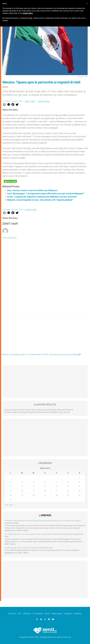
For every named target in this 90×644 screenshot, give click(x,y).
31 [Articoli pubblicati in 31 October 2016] (11, 500)
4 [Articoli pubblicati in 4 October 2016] (22, 482)
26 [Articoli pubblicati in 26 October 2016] (34, 495)
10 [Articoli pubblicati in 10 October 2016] (11, 486)
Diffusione (27, 614)
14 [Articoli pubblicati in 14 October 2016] (56, 486)
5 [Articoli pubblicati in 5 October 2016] (34, 482)
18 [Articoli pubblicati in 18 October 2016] (22, 491)
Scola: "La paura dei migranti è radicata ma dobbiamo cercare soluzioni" (42, 197)
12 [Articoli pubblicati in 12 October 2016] (34, 486)
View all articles (9, 238)
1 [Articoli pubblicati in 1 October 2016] (68, 477)
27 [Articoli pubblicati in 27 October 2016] (45, 495)
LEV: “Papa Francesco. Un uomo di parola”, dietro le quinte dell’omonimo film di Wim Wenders (39, 534)
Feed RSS (46, 515)
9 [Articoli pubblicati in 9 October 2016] (79, 482)
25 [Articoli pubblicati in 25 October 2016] (22, 495)
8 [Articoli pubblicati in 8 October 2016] (68, 482)
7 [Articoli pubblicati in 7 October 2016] (56, 482)
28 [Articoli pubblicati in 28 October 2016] (56, 495)
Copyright (68, 614)
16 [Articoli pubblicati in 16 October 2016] (79, 486)
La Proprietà (38, 614)
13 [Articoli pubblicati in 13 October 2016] (45, 486)
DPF (20, 614)
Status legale (57, 614)
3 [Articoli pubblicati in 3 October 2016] (11, 482)
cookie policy (28, 13)
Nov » (11, 505)
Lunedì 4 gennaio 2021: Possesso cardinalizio (22, 548)
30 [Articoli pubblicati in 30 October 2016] (79, 495)
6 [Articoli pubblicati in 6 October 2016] (45, 482)
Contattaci (78, 614)
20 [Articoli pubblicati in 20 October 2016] (45, 491)
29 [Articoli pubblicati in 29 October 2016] (68, 495)
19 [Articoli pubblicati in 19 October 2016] (34, 491)
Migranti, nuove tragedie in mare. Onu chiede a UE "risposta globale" (40, 200)
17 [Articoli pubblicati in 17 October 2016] (11, 491)
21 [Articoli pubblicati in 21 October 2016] (56, 491)
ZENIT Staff (30, 101)
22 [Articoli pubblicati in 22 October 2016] (68, 491)
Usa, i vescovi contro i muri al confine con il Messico (32, 190)
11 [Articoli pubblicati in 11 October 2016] (22, 486)
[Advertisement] (45, 335)
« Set (6, 505)
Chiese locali (44, 101)
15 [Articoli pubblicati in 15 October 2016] (68, 486)
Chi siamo (12, 614)
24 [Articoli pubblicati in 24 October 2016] (11, 495)
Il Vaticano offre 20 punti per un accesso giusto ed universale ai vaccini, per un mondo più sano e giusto (43, 521)
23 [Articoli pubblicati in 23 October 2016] (79, 491)
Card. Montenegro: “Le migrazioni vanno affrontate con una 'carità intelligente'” (46, 194)
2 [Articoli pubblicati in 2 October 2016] (79, 477)
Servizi (47, 614)
